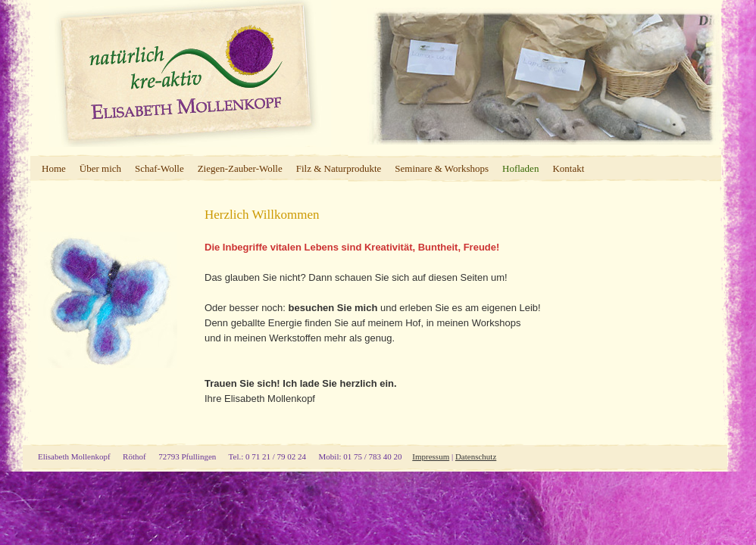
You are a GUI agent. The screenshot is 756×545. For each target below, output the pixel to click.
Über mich (100, 168)
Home (54, 168)
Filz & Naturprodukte (339, 168)
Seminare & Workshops (442, 168)
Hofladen (520, 168)
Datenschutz (476, 456)
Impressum (431, 456)
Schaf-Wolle (159, 168)
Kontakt (568, 168)
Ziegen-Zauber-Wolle (240, 168)
